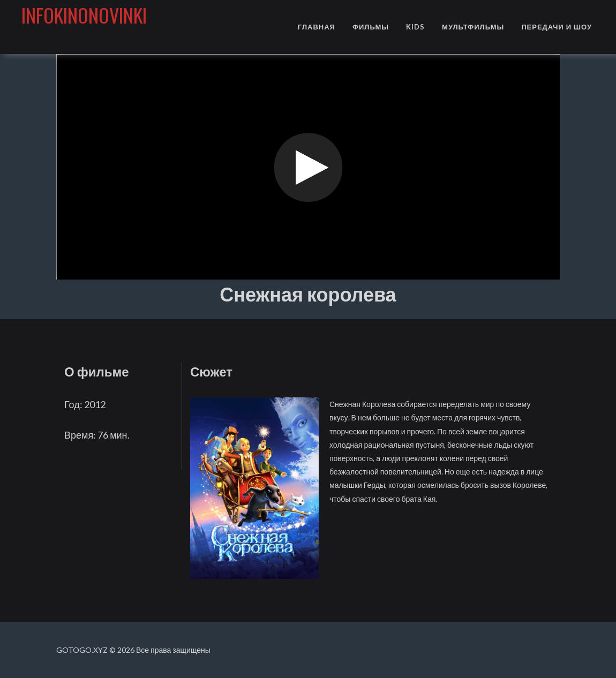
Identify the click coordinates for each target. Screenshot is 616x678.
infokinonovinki (84, 15)
